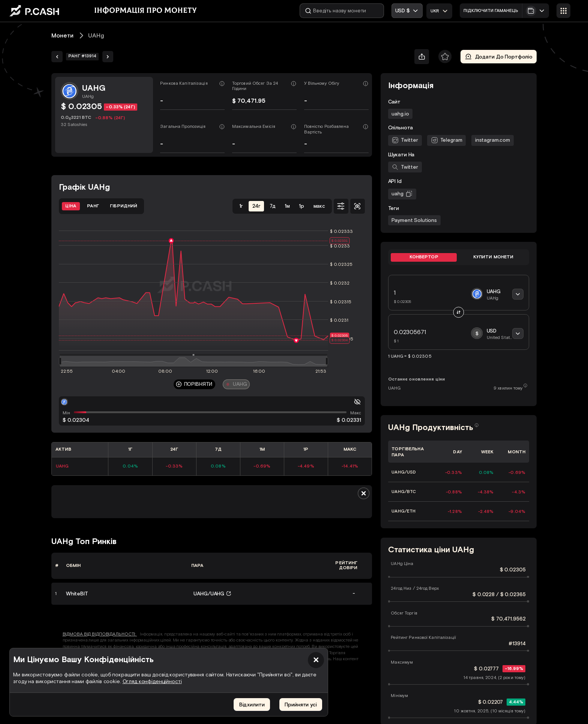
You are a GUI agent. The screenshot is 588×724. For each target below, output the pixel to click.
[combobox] (439, 11)
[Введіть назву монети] (342, 11)
